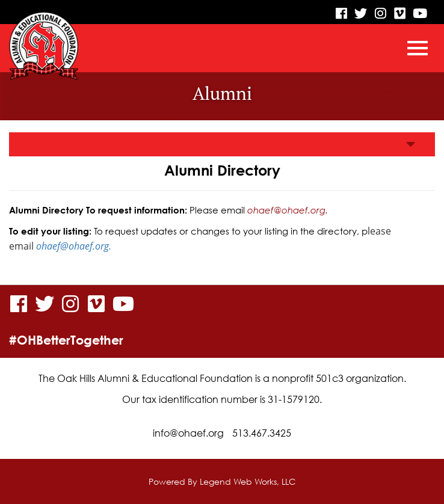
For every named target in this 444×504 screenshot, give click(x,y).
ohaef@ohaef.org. (288, 210)
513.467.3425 (262, 433)
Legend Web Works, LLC (248, 481)
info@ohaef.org (188, 433)
